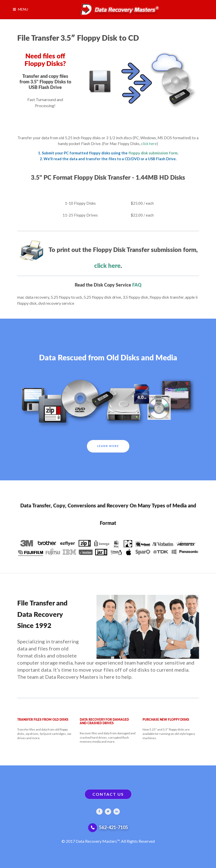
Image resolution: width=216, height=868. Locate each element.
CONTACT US (108, 794)
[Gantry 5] (118, 9)
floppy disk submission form (153, 153)
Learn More (108, 446)
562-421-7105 (113, 827)
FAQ (137, 285)
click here (149, 144)
